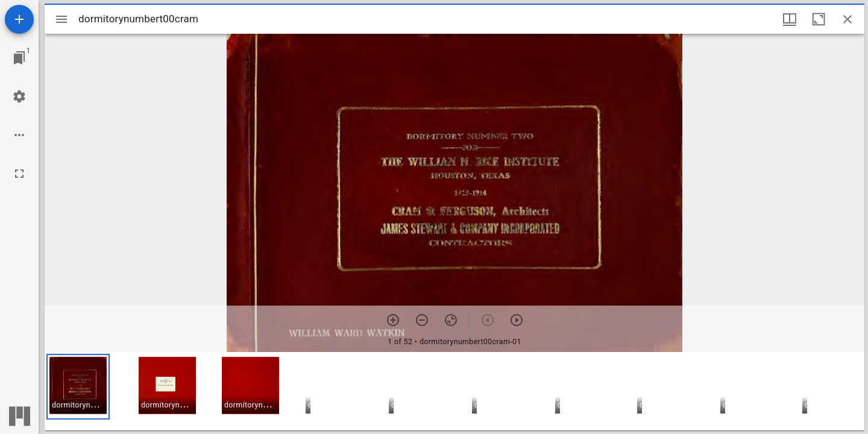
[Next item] (517, 320)
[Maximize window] (819, 19)
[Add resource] (19, 19)
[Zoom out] (422, 320)
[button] (78, 387)
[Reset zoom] (451, 320)
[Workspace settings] (19, 96)
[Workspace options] (19, 135)
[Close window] (848, 19)
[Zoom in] (393, 320)
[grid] (454, 391)
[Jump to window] (19, 58)
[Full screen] (19, 174)
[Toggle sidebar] (61, 19)
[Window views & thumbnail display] (790, 19)
